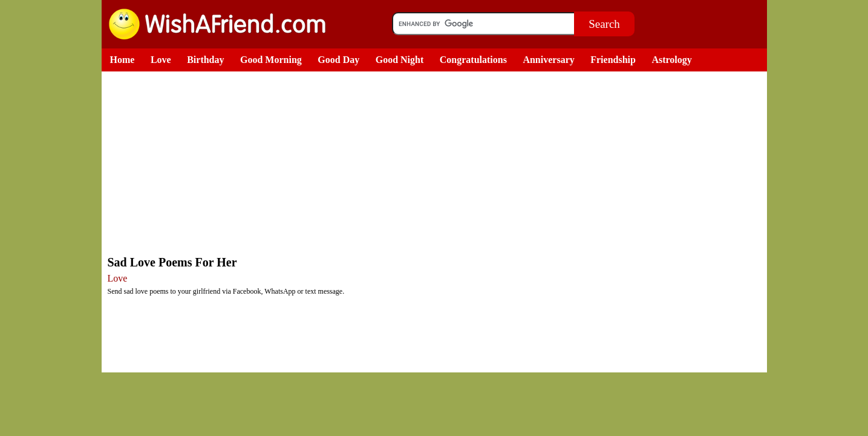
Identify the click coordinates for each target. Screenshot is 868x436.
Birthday (205, 60)
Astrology (671, 60)
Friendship (613, 60)
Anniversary (548, 60)
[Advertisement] (437, 162)
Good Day (338, 60)
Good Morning (271, 60)
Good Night (400, 60)
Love (161, 60)
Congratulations (473, 60)
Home (122, 60)
